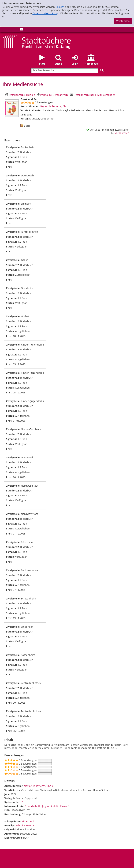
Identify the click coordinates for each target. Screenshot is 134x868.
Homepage (91, 64)
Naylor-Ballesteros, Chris (54, 106)
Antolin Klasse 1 (60, 806)
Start (42, 64)
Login (75, 64)
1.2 (21, 802)
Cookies (60, 7)
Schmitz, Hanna (25, 825)
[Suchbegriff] (64, 70)
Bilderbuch (28, 821)
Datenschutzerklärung (45, 13)
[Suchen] (102, 70)
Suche (58, 64)
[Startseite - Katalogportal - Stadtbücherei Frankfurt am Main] (38, 42)
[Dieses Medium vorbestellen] (120, 133)
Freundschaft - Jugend (37, 806)
